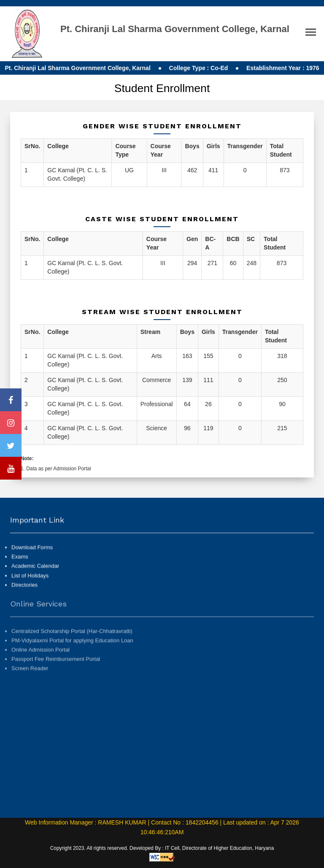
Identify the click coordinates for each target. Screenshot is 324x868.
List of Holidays (30, 584)
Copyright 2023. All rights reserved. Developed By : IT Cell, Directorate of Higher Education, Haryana (162, 848)
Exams (20, 566)
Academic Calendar (35, 575)
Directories (24, 593)
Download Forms (32, 556)
